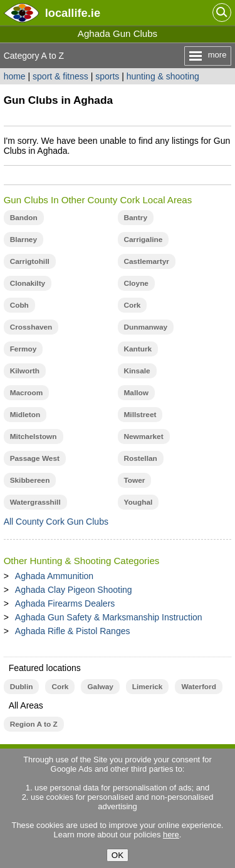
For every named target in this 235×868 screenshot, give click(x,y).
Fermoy (23, 349)
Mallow (136, 393)
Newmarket (144, 437)
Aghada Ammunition (54, 576)
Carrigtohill (30, 261)
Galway (100, 687)
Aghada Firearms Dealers (65, 603)
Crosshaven (31, 327)
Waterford (198, 687)
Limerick (148, 687)
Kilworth (25, 371)
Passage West (35, 458)
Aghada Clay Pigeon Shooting (74, 590)
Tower (135, 480)
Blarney (23, 240)
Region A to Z (34, 724)
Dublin (22, 687)
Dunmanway (146, 327)
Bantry (136, 218)
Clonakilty (28, 283)
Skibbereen (30, 480)
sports (107, 76)
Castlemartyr (147, 261)
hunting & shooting (163, 76)
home (15, 76)
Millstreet (140, 415)
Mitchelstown (34, 437)
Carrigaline (144, 240)
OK (118, 855)
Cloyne (136, 283)
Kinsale (137, 371)
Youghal (138, 502)
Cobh (19, 305)
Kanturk (138, 349)
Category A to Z (34, 56)
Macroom (27, 393)
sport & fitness (60, 76)
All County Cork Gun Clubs (56, 522)
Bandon (24, 218)
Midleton (25, 415)
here (171, 835)
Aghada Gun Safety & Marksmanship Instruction (109, 617)
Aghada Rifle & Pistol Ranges (73, 631)
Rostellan (141, 458)
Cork (133, 305)
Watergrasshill (35, 502)
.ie (73, 13)
